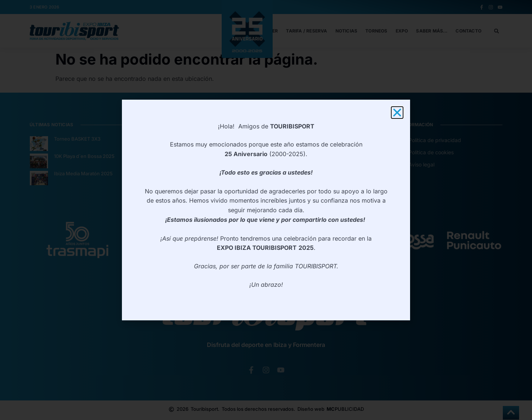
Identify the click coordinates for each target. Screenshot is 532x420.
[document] (266, 210)
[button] (397, 113)
